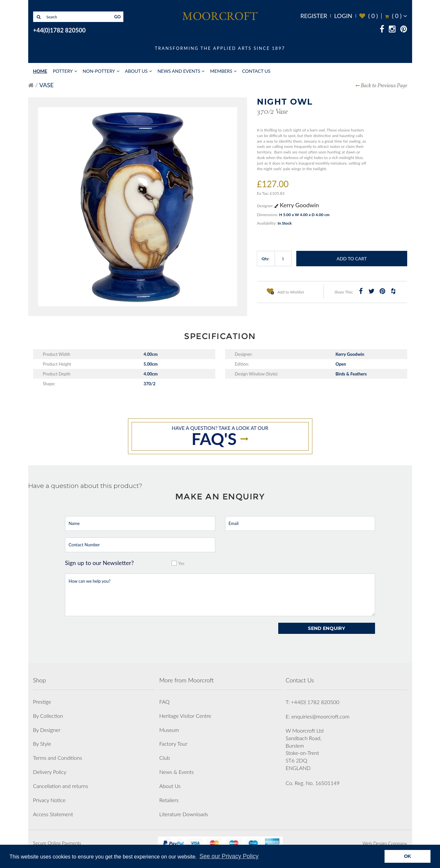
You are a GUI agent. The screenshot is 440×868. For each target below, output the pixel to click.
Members (221, 71)
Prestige (42, 702)
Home (40, 71)
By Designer (47, 730)
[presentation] (115, 636)
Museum (169, 730)
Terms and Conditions (58, 758)
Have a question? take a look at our (220, 437)
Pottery (63, 71)
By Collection (48, 716)
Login (343, 16)
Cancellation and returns (61, 786)
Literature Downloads (184, 814)
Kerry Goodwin (297, 205)
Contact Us (256, 71)
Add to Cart (352, 259)
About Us (136, 71)
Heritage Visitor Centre (185, 716)
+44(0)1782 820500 (59, 30)
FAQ (165, 702)
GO (117, 17)
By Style (42, 744)
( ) (369, 16)
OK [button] (408, 856)
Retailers (169, 800)
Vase (47, 85)
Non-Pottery (99, 71)
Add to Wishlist (285, 291)
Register (314, 16)
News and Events (179, 71)
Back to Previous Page (384, 86)
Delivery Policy (50, 772)
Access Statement (53, 814)
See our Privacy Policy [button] (229, 856)
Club (165, 758)
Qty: (265, 259)
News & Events (177, 772)
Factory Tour (173, 744)
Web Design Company (385, 843)
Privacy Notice (49, 800)
